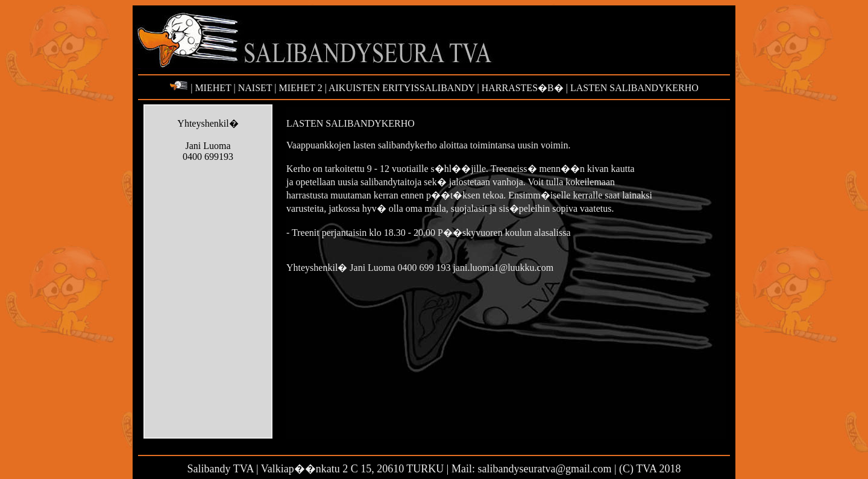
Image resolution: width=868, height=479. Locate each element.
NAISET (254, 88)
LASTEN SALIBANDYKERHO (633, 88)
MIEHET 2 (301, 88)
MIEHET (212, 88)
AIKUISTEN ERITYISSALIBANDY (402, 88)
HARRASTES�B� (523, 88)
